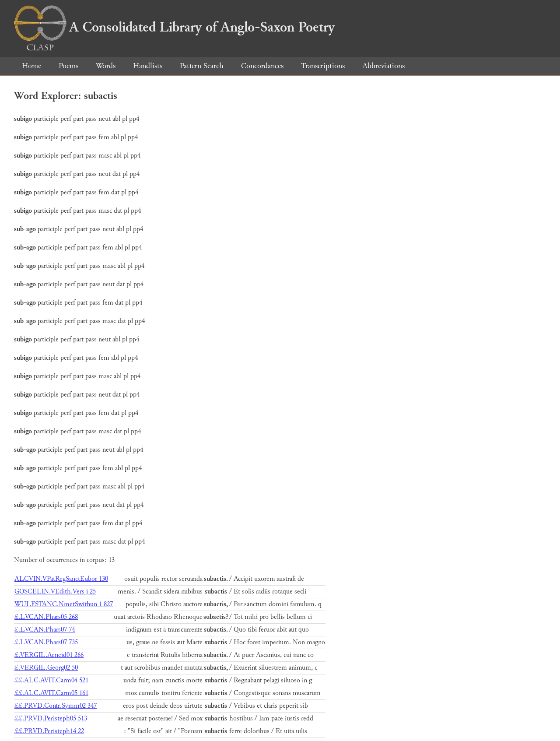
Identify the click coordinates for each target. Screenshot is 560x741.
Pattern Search (202, 66)
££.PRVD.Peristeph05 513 (51, 718)
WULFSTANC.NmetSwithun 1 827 (64, 604)
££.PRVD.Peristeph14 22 (49, 731)
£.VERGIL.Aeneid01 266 (49, 655)
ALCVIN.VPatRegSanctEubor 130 (61, 579)
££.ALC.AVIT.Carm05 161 (51, 693)
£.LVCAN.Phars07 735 (46, 642)
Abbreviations (383, 66)
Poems (68, 66)
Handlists (148, 66)
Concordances (262, 66)
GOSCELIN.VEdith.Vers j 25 (55, 592)
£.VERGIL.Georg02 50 (46, 668)
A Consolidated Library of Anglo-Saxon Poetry (174, 27)
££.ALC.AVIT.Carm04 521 (51, 680)
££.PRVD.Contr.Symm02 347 (56, 706)
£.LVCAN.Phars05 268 (46, 617)
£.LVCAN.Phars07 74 (45, 630)
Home (31, 66)
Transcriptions (323, 66)
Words (106, 66)
